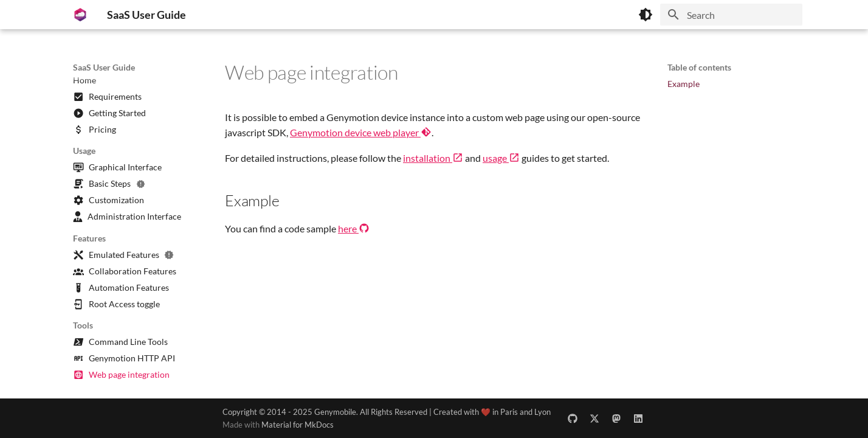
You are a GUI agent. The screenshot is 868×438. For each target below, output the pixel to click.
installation (433, 158)
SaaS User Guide (104, 67)
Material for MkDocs (298, 425)
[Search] (731, 15)
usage (501, 158)
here (354, 228)
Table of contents (699, 67)
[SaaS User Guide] (80, 15)
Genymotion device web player (361, 132)
